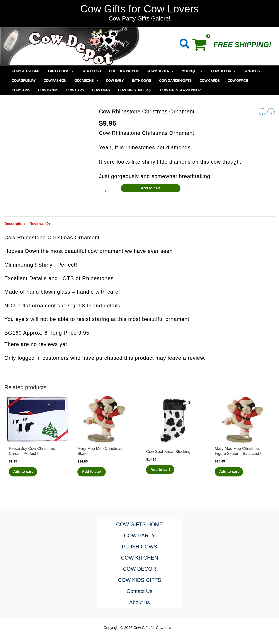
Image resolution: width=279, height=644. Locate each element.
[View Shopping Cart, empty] (202, 46)
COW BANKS (21, 90)
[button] (185, 45)
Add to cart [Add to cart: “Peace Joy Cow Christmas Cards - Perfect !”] (23, 472)
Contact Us (140, 591)
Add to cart (151, 188)
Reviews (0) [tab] (40, 224)
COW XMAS (71, 90)
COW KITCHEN (155, 71)
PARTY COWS (59, 71)
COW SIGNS (255, 81)
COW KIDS (243, 71)
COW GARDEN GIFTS (169, 81)
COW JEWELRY (23, 81)
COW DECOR (216, 71)
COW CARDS (202, 81)
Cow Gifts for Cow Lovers (139, 9)
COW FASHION (53, 81)
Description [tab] (15, 224)
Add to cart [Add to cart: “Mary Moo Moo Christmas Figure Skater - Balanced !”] (229, 472)
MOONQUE (186, 71)
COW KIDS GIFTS (140, 580)
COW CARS (47, 90)
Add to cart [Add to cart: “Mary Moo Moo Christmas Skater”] (92, 472)
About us (140, 602)
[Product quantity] (105, 191)
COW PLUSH (88, 71)
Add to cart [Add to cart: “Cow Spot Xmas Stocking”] (160, 470)
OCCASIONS (83, 81)
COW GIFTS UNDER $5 (104, 90)
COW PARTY (139, 535)
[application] (70, 71)
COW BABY (111, 81)
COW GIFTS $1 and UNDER (149, 90)
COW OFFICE (229, 81)
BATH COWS (136, 81)
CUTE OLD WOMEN (120, 71)
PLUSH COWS (139, 547)
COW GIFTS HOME (25, 71)
